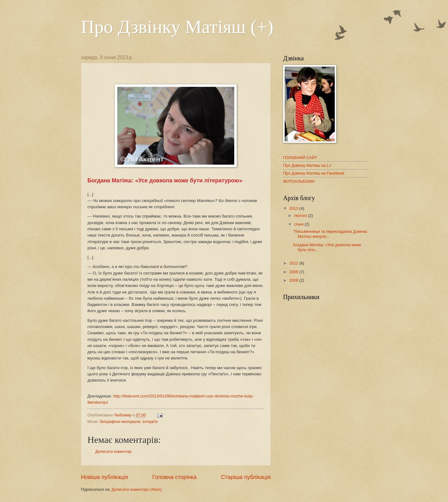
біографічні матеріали (120, 422)
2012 (294, 263)
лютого (301, 216)
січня (299, 224)
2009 (294, 272)
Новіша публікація (104, 477)
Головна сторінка (174, 477)
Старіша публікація (246, 477)
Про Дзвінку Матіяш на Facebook (314, 173)
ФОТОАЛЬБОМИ (299, 181)
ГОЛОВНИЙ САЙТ (300, 158)
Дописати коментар (113, 451)
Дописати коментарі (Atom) (137, 489)
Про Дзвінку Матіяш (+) (177, 27)
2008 (294, 280)
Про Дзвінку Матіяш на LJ (307, 165)
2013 (294, 208)
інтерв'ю (150, 422)
